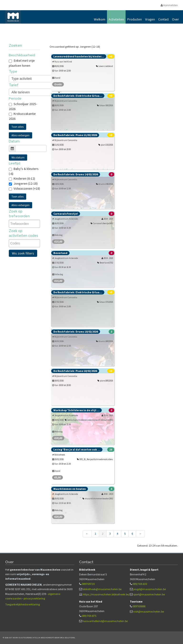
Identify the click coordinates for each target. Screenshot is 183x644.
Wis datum (18, 157)
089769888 (139, 606)
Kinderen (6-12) (24, 178)
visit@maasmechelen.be (149, 611)
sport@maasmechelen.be (149, 594)
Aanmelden (169, 5)
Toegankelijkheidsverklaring (23, 604)
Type (13, 71)
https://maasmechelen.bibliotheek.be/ (106, 594)
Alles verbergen (20, 135)
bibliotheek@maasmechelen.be (102, 589)
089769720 (88, 584)
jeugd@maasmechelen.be (150, 589)
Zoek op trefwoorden (19, 214)
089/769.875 (89, 616)
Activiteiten (116, 19)
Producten (135, 19)
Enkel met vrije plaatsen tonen (22, 63)
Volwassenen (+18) (27, 188)
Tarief (14, 85)
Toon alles (18, 127)
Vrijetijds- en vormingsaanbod (58, 30)
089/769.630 (140, 584)
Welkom (100, 19)
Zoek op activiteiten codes (23, 233)
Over (175, 19)
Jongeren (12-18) (26, 183)
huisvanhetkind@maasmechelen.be (105, 621)
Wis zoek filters (23, 253)
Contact (163, 19)
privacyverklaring (34, 598)
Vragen (150, 19)
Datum (14, 141)
